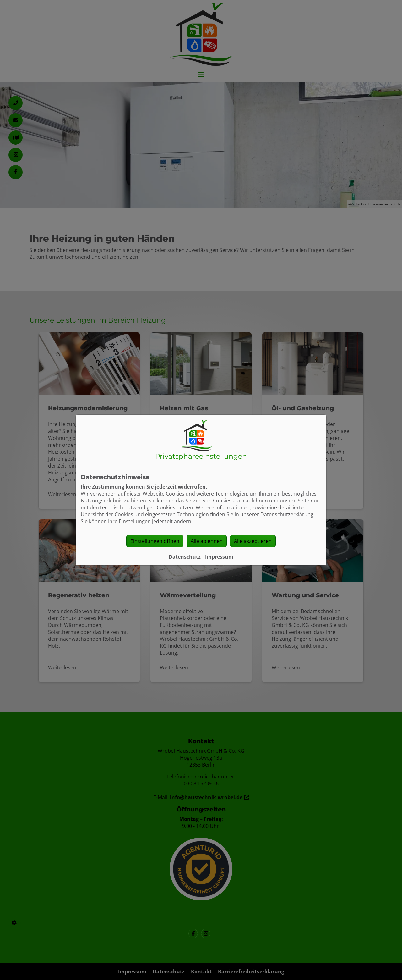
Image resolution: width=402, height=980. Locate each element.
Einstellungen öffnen (155, 541)
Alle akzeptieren (253, 541)
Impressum (219, 557)
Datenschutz (185, 557)
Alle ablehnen (207, 541)
